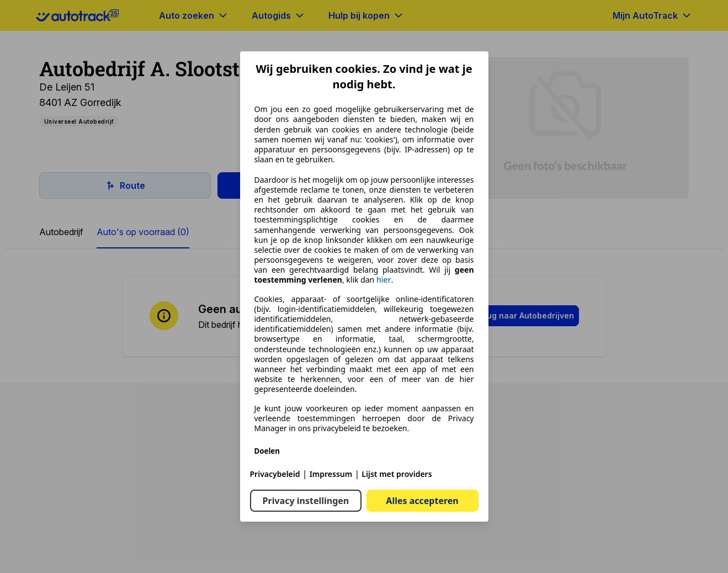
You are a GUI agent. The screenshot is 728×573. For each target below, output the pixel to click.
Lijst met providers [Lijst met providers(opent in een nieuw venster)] (397, 474)
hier (384, 280)
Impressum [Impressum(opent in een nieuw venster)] (331, 474)
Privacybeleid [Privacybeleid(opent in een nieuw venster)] (275, 474)
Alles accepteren (422, 501)
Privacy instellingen (306, 501)
